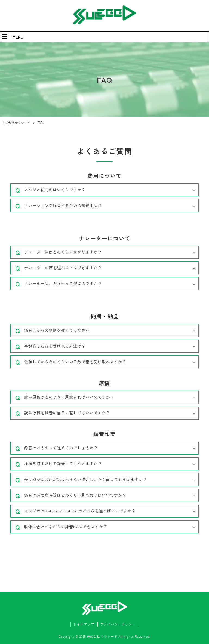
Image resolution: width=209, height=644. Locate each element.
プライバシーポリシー (118, 624)
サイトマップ (84, 624)
